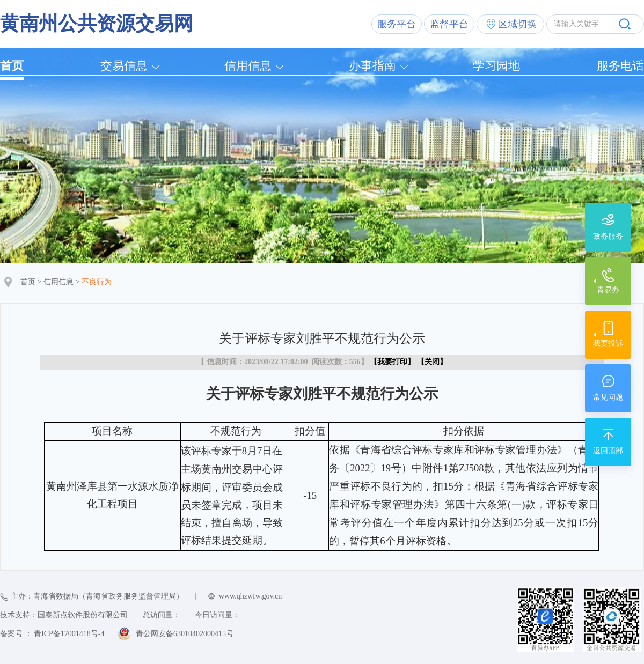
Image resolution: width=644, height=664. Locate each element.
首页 (12, 66)
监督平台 (449, 24)
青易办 (608, 290)
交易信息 (124, 66)
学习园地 (496, 66)
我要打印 (392, 362)
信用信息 (248, 66)
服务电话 (620, 66)
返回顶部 (608, 451)
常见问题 (608, 397)
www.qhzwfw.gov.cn (250, 596)
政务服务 (608, 236)
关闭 (432, 362)
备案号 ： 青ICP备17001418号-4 (52, 634)
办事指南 (372, 66)
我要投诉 (608, 344)
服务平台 (397, 24)
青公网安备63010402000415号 (185, 634)
